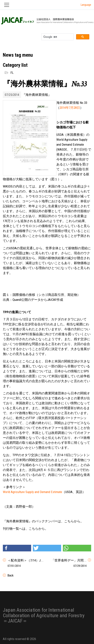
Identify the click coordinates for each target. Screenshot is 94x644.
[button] (17, 548)
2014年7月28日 (70, 108)
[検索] (57, 37)
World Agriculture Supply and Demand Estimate (32, 492)
